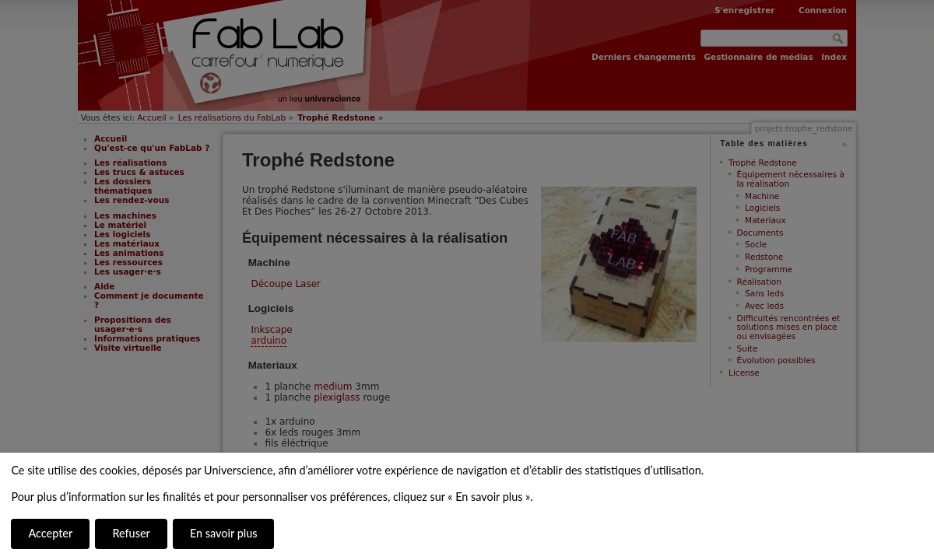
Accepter (50, 533)
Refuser (131, 533)
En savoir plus (223, 533)
